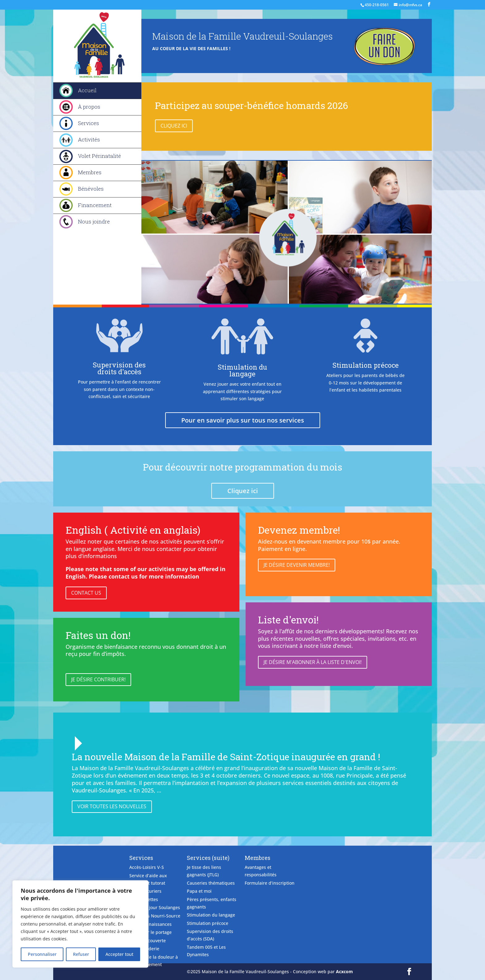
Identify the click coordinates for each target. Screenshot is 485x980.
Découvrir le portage (150, 932)
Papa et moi (199, 891)
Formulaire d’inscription (270, 883)
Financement (95, 205)
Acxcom (344, 971)
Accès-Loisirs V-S (147, 867)
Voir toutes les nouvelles (112, 806)
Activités (89, 139)
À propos (89, 107)
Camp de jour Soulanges (155, 907)
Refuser (81, 954)
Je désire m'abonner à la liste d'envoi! (313, 662)
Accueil (87, 90)
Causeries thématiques (211, 883)
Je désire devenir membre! (297, 565)
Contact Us (86, 593)
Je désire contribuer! (98, 679)
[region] (80, 924)
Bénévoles (91, 189)
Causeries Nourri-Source (155, 916)
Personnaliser (42, 954)
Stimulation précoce (366, 365)
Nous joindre (94, 221)
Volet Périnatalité (99, 156)
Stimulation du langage (242, 370)
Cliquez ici (174, 126)
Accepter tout (119, 954)
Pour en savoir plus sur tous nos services (243, 420)
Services (88, 123)
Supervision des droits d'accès (119, 368)
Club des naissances (150, 924)
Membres (90, 172)
